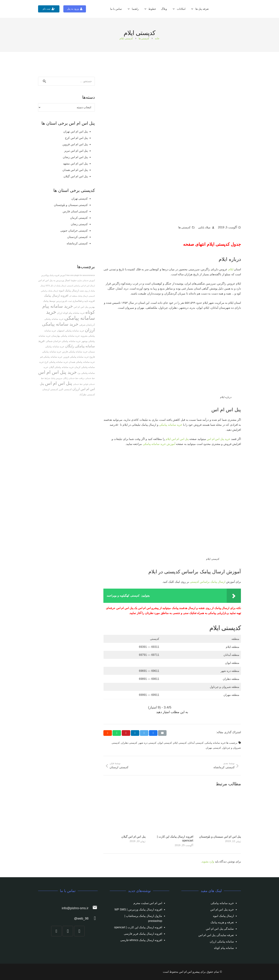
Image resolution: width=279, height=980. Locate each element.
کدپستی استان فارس (75, 211)
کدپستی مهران (213, 748)
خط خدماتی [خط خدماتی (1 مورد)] (90, 378)
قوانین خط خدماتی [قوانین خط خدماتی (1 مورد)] (81, 384)
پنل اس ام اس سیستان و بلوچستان (220, 837)
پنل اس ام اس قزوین (75, 144)
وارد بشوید (208, 861)
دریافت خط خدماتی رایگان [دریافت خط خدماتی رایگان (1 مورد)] (74, 378)
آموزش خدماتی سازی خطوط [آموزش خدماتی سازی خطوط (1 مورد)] (83, 280)
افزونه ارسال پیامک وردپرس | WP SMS (138, 909)
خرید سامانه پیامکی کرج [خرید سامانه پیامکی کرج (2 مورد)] (56, 362)
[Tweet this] (144, 733)
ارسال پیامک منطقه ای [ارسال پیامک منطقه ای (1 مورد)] (78, 296)
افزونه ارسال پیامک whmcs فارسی (141, 940)
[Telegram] (68, 931)
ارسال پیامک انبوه (223, 916)
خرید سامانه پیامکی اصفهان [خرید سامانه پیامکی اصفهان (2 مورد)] (71, 331)
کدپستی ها (184, 227)
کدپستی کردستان (77, 237)
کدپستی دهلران (129, 743)
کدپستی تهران (80, 199)
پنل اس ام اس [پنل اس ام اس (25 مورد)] (59, 383)
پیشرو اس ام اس (189, 972)
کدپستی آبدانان (196, 743)
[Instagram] (79, 931)
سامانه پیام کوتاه (224, 948)
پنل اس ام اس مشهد (75, 164)
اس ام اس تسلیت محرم (148, 903)
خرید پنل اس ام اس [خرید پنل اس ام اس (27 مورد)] (57, 372)
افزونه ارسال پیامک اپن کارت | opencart (138, 927)
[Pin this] (126, 733)
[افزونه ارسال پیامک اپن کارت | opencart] (172, 812)
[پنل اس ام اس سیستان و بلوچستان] (220, 812)
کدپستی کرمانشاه (77, 243)
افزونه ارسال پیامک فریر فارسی (143, 934)
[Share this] (153, 733)
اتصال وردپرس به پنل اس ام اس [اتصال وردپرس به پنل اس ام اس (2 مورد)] (54, 280)
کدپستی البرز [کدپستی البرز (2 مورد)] (65, 389)
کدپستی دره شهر (148, 743)
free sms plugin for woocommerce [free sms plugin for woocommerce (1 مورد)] (81, 275)
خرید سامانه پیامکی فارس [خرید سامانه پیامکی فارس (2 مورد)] (75, 352)
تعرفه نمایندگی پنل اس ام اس (216, 935)
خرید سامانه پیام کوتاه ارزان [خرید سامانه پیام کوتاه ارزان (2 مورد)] (71, 313)
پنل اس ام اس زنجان (75, 157)
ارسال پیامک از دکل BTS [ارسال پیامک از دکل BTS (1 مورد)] (56, 286)
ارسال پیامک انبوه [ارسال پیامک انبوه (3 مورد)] (69, 291)
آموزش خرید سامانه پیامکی (159, 444)
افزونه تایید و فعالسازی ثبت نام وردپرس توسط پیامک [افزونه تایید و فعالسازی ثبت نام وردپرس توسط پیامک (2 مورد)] (69, 301)
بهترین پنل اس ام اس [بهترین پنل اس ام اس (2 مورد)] (84, 307)
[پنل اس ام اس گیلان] (124, 812)
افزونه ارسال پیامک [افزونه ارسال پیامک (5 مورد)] (56, 296)
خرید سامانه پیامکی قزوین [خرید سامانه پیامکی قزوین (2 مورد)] (76, 357)
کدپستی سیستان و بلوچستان (71, 205)
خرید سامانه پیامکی (171, 425)
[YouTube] (56, 931)
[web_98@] (93, 919)
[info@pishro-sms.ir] (93, 908)
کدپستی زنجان (79, 224)
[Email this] (162, 733)
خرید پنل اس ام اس (219, 439)
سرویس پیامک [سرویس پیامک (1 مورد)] (56, 378)
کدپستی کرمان (79, 218)
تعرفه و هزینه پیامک (222, 922)
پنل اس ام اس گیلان (133, 837)
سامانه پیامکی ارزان (222, 942)
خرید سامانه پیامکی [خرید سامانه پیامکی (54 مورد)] (70, 315)
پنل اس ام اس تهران (76, 132)
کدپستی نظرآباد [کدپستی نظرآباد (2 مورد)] (87, 395)
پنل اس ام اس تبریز (76, 151)
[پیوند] (237, 9)
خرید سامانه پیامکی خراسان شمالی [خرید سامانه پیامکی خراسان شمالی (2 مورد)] (63, 341)
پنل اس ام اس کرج (76, 138)
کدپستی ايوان (165, 743)
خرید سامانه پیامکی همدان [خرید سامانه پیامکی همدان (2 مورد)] (82, 362)
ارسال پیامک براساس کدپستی (208, 582)
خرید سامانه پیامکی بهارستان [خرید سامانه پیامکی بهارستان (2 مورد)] (65, 336)
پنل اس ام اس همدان (75, 170)
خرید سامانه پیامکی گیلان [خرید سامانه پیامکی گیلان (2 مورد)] (61, 367)
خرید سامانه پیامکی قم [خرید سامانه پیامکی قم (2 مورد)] (51, 357)
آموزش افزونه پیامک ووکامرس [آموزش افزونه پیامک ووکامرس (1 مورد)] (53, 275)
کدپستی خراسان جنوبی (74, 231)
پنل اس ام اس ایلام (177, 439)
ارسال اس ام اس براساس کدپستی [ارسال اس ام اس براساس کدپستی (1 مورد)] (81, 286)
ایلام (231, 269)
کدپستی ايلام (180, 743)
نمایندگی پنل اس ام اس (220, 929)
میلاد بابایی (204, 227)
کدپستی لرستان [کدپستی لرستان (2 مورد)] (50, 389)
